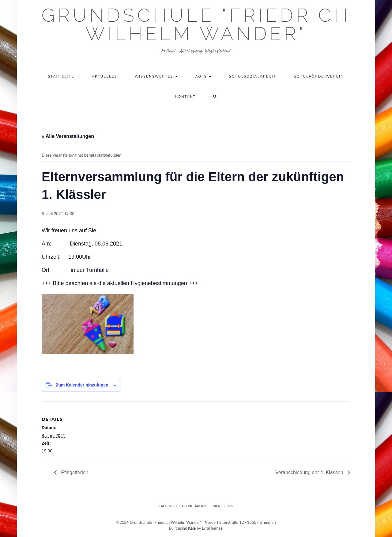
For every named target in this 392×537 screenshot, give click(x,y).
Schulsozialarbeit (253, 76)
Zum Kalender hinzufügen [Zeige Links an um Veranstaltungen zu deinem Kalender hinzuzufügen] (82, 385)
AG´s (204, 76)
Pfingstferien (74, 472)
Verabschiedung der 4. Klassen (310, 472)
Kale (192, 528)
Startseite (61, 76)
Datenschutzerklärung (183, 506)
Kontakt (185, 97)
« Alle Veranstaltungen (68, 136)
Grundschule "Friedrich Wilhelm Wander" (196, 25)
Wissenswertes (156, 76)
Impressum (222, 506)
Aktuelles (105, 76)
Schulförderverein (319, 76)
